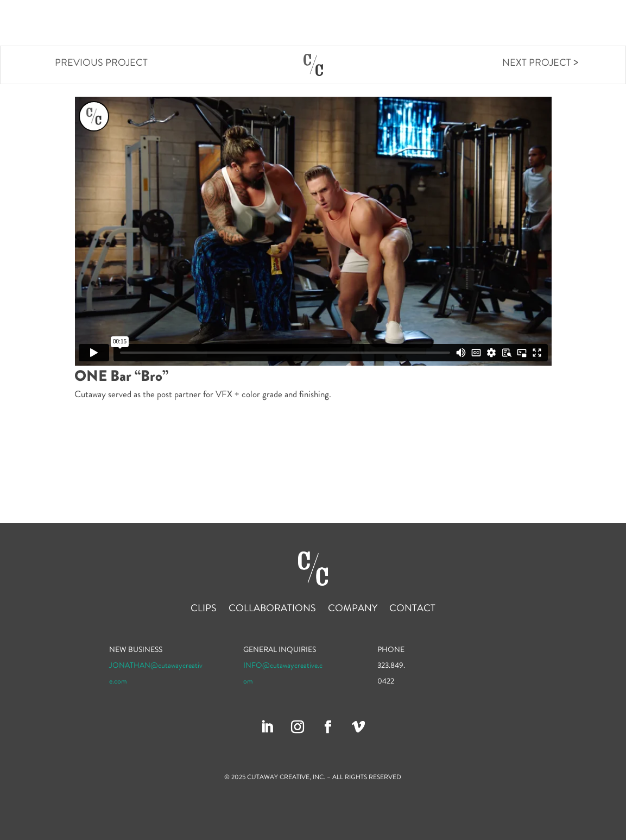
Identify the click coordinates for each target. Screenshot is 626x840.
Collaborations (466, 24)
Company (536, 24)
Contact (590, 24)
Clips (406, 24)
